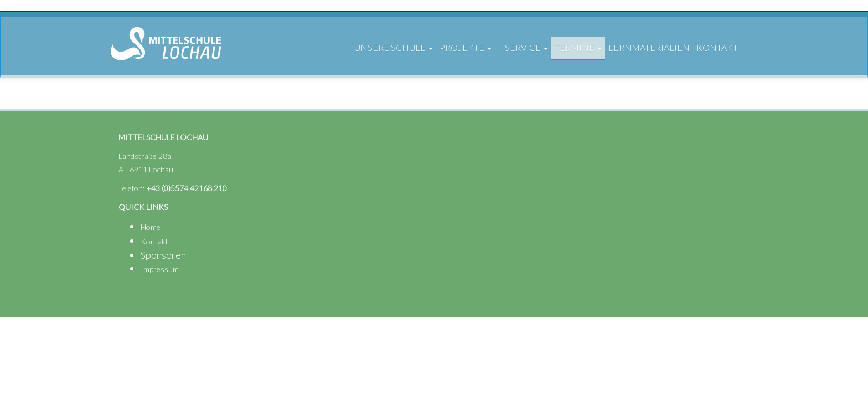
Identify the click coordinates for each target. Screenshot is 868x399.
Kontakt (154, 241)
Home (151, 227)
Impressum (160, 269)
